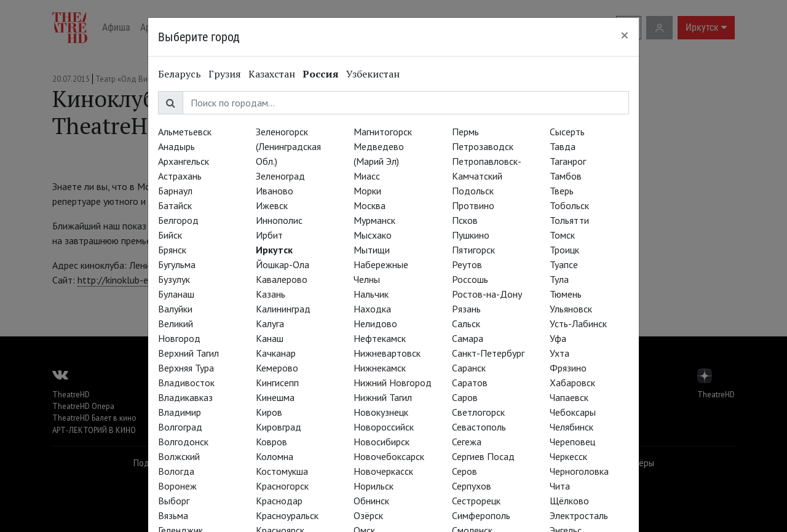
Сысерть (567, 132)
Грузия (225, 74)
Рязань (466, 309)
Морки (367, 191)
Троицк (564, 250)
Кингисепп (277, 383)
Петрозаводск (483, 146)
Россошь (470, 279)
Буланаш (176, 294)
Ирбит (269, 235)
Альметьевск (185, 132)
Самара (468, 338)
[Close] (625, 35)
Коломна (275, 456)
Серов (465, 471)
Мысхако (373, 235)
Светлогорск (478, 412)
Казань (271, 294)
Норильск (374, 486)
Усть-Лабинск (578, 324)
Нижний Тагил (383, 397)
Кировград (279, 427)
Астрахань (180, 176)
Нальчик (371, 294)
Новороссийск (384, 427)
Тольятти (569, 220)
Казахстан (272, 74)
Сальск (466, 324)
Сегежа (467, 442)
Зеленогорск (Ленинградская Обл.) (288, 146)
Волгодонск (183, 442)
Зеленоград (280, 176)
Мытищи (372, 250)
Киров (269, 412)
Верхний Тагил (188, 353)
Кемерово (277, 368)
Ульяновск (571, 309)
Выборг (174, 501)
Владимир (180, 412)
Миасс (367, 176)
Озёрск (368, 515)
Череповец (572, 442)
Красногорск (282, 486)
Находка (372, 309)
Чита (560, 486)
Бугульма (177, 264)
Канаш (270, 338)
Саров (465, 397)
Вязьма (173, 515)
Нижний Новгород (393, 383)
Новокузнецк (381, 412)
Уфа (558, 338)
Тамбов (566, 176)
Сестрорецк (476, 501)
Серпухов (472, 486)
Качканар (276, 353)
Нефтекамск (380, 338)
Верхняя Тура (186, 368)
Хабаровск (572, 383)
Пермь (465, 132)
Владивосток (186, 383)
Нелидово (375, 324)
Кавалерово (282, 279)
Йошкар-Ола (283, 264)
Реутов (467, 264)
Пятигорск (473, 250)
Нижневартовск (387, 353)
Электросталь (579, 515)
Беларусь (180, 74)
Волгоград (180, 427)
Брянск (172, 250)
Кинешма (275, 397)
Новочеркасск (383, 471)
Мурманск (374, 220)
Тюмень (566, 294)
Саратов (470, 383)
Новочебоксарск (389, 456)
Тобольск (569, 205)
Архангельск (184, 161)
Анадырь (176, 146)
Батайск (175, 205)
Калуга (270, 324)
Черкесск (568, 456)
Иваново (275, 191)
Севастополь (479, 427)
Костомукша (282, 471)
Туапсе (564, 264)
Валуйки (175, 309)
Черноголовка (579, 471)
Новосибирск (382, 442)
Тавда (563, 146)
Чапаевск (569, 397)
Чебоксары (573, 412)
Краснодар (279, 501)
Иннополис (279, 220)
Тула (559, 279)
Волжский (179, 456)
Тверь (562, 191)
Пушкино (471, 235)
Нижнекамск (380, 368)
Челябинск (571, 427)
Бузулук (174, 279)
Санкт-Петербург (488, 353)
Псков (465, 220)
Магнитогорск (383, 132)
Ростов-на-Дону (487, 294)
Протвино (473, 205)
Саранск (469, 368)
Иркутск (274, 250)
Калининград (283, 309)
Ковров (271, 442)
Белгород (178, 220)
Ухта (560, 353)
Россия (321, 74)
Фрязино (568, 368)
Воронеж (177, 486)
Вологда (176, 471)
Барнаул (175, 191)
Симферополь (481, 515)
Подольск (473, 191)
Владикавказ (185, 397)
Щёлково (569, 501)
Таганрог (568, 161)
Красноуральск (287, 515)
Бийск (170, 235)
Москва (370, 205)
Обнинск (371, 501)
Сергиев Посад (483, 456)
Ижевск (272, 205)
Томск (562, 235)
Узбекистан (373, 74)
